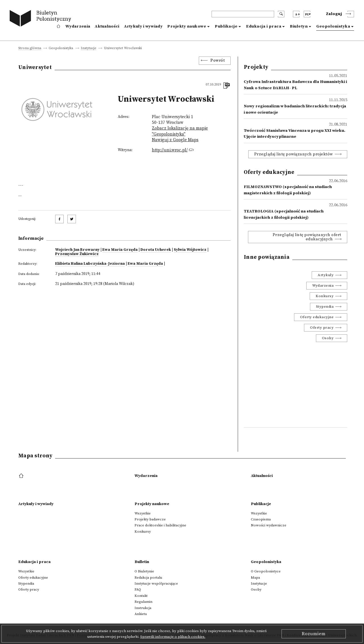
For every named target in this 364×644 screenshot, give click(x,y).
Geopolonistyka (333, 26)
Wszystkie (143, 513)
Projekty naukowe (187, 26)
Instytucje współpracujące (156, 583)
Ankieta (141, 614)
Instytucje (89, 48)
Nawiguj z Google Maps (175, 140)
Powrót (218, 61)
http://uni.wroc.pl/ (170, 150)
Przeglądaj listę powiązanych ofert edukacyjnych (307, 237)
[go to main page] (42, 19)
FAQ (138, 589)
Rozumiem (314, 634)
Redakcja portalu (148, 578)
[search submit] (281, 14)
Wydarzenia (78, 26)
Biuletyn (299, 26)
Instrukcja (143, 608)
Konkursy (325, 296)
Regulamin (143, 602)
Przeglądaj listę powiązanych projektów (294, 154)
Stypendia (325, 307)
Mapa (255, 578)
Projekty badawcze (150, 519)
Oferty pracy (322, 328)
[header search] (243, 14)
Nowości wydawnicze (269, 525)
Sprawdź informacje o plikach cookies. (173, 637)
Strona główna (30, 48)
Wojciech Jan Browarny (77, 250)
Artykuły (326, 275)
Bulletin (142, 562)
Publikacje (226, 26)
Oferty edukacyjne (317, 317)
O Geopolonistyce (266, 571)
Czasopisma (261, 519)
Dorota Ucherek (156, 250)
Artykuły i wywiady (143, 26)
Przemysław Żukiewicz (77, 254)
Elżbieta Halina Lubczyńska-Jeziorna (90, 264)
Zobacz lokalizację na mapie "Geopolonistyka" (180, 131)
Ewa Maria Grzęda (120, 250)
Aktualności (107, 26)
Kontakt (141, 596)
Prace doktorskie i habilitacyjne (160, 525)
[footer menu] (22, 476)
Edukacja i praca (264, 26)
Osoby (328, 338)
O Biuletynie (144, 571)
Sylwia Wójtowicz (190, 250)
